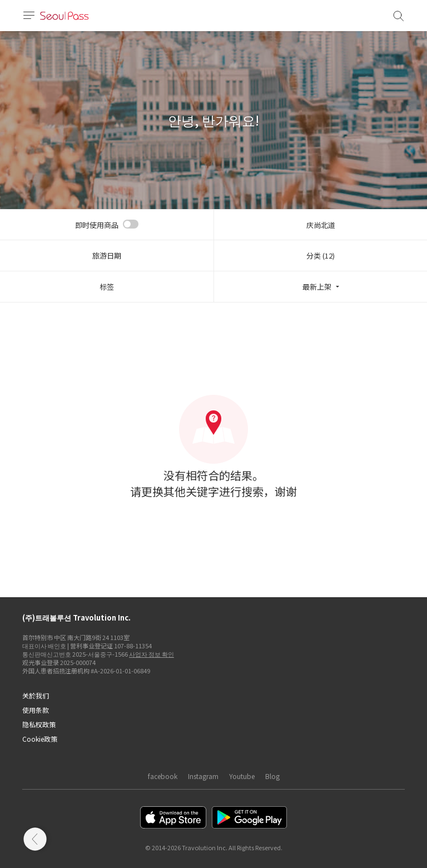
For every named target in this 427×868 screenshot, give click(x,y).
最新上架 (317, 287)
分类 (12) (321, 256)
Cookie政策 (40, 739)
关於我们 (36, 695)
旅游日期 (107, 256)
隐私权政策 (39, 724)
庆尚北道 (321, 225)
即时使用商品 (97, 225)
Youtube (242, 776)
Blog (272, 776)
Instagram (203, 776)
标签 (107, 287)
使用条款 (36, 710)
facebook (163, 776)
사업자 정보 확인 (152, 654)
